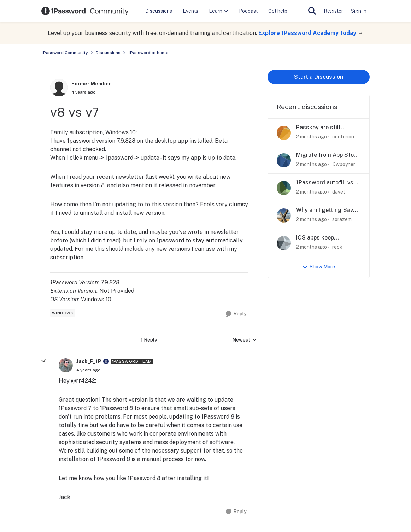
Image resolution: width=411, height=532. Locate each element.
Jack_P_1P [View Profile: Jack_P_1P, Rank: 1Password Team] (89, 361)
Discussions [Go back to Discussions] (108, 53)
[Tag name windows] (63, 313)
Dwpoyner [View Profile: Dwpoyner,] (344, 164)
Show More (319, 267)
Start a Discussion (319, 77)
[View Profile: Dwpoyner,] (284, 160)
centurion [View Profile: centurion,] (343, 137)
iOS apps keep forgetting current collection (321, 238)
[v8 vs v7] (89, 370)
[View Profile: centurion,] (284, 133)
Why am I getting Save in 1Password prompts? (327, 210)
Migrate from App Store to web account (328, 155)
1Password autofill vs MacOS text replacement (325, 183)
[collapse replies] (44, 361)
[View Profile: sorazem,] (284, 215)
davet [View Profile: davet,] (339, 192)
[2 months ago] (312, 137)
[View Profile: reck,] (284, 243)
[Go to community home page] (85, 11)
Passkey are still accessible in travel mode (322, 128)
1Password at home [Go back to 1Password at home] (148, 53)
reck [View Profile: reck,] (337, 247)
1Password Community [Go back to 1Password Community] (65, 53)
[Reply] (236, 314)
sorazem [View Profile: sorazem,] (342, 219)
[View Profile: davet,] (284, 188)
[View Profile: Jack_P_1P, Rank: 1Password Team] (66, 365)
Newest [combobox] (245, 340)
